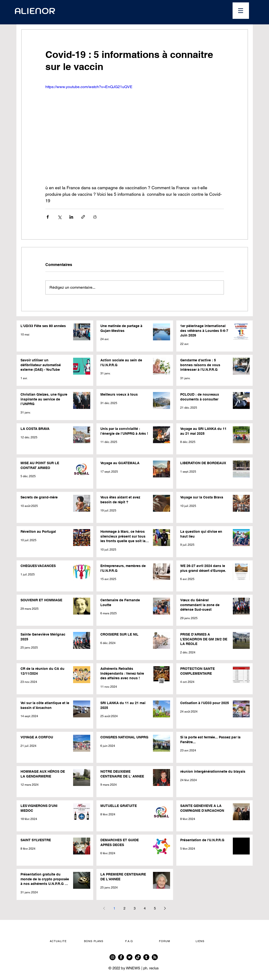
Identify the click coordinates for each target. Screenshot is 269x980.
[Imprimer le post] (95, 217)
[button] (241, 11)
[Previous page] (104, 908)
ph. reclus (151, 968)
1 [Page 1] (114, 908)
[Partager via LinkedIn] (71, 217)
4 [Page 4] (145, 908)
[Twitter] (129, 957)
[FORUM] (165, 941)
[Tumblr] (146, 957)
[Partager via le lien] (83, 217)
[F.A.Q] (130, 941)
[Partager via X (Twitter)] (59, 217)
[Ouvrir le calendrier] (165, 11)
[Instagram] (113, 957)
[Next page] (165, 908)
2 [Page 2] (124, 908)
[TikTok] (138, 957)
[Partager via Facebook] (48, 217)
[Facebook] (121, 957)
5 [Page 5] (155, 908)
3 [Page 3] (135, 908)
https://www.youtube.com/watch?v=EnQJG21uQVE (89, 87)
